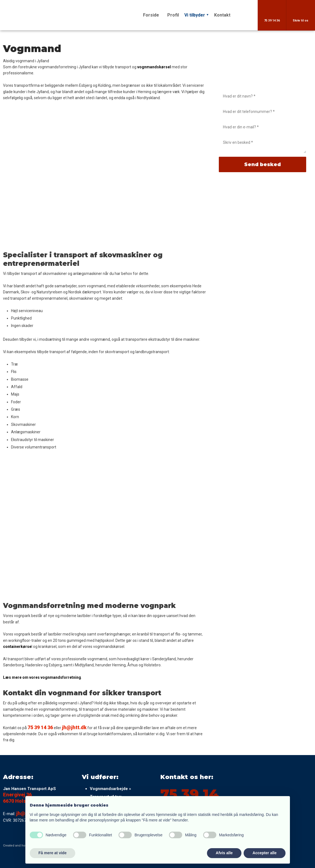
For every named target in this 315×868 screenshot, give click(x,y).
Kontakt (222, 15)
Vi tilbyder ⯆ (196, 15)
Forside (151, 15)
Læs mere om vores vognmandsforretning (42, 677)
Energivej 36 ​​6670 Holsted (18, 798)
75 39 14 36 (40, 727)
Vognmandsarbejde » (111, 789)
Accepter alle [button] (264, 853)
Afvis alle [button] (224, 853)
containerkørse (17, 647)
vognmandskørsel (154, 67)
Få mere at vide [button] (53, 853)
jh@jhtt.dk (74, 727)
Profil (173, 15)
